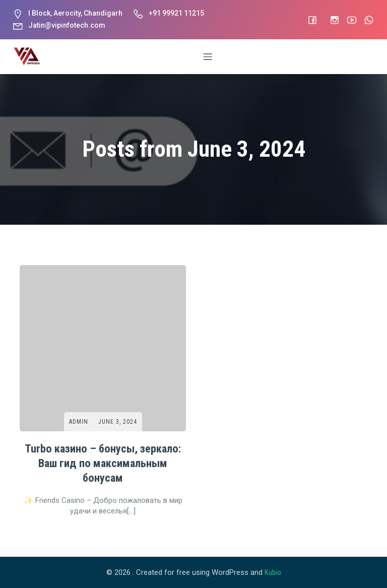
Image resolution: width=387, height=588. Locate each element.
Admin (79, 421)
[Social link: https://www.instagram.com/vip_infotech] (330, 20)
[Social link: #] (307, 20)
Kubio (273, 572)
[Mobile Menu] (208, 56)
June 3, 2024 (118, 421)
